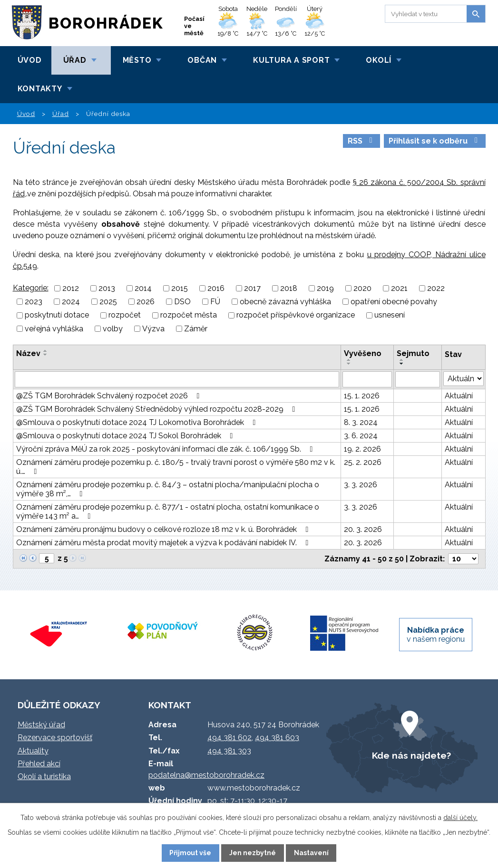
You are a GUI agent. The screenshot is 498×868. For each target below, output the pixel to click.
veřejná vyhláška (54, 329)
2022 (436, 288)
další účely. (460, 818)
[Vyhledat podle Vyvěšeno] (367, 379)
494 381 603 (277, 738)
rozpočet (125, 315)
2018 (289, 288)
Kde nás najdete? (411, 755)
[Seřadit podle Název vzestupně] (46, 351)
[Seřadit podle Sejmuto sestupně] (402, 364)
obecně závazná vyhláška (285, 302)
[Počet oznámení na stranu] (463, 559)
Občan (202, 60)
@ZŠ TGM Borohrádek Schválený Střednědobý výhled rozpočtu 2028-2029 (157, 409)
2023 (34, 302)
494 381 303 (229, 751)
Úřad (75, 60)
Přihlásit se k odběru (435, 141)
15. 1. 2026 (362, 396)
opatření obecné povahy (394, 302)
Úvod (30, 60)
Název (28, 353)
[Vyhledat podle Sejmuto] (418, 379)
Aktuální (459, 396)
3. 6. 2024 (361, 436)
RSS (362, 141)
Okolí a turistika (44, 776)
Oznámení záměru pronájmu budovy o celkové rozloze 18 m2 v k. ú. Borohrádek (164, 529)
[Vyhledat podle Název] (177, 379)
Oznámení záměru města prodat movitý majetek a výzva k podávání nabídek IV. (164, 543)
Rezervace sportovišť (55, 738)
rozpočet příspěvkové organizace (296, 315)
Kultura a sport (291, 60)
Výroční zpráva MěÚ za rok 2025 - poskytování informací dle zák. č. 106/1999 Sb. (166, 449)
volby (113, 329)
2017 (252, 288)
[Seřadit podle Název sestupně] (46, 355)
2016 (216, 288)
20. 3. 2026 (363, 529)
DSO (182, 302)
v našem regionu (436, 635)
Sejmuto (413, 353)
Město (137, 60)
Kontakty (40, 89)
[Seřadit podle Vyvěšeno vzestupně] (349, 360)
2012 (71, 288)
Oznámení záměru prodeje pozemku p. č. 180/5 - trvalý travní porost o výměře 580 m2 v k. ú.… (176, 467)
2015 (180, 288)
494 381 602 (229, 738)
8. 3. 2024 (361, 422)
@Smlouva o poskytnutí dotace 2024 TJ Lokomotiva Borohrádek (138, 422)
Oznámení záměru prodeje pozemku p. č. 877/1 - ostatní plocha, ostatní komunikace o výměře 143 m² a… (168, 511)
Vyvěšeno (363, 353)
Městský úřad (41, 725)
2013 (107, 288)
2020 (362, 288)
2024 (71, 302)
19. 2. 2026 (362, 449)
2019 (325, 288)
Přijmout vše (190, 853)
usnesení (390, 315)
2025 (108, 302)
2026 (146, 302)
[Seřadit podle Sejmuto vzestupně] (402, 360)
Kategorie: (31, 288)
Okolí (379, 60)
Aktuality (33, 751)
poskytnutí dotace (57, 315)
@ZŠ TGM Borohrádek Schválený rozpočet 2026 (110, 396)
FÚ (215, 302)
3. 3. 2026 (361, 485)
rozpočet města (189, 315)
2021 (399, 288)
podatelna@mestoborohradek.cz (206, 775)
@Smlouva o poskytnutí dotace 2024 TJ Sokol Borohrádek (126, 436)
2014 (143, 288)
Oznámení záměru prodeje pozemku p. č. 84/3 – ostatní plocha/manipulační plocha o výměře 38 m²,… (168, 489)
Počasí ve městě (194, 26)
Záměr (196, 329)
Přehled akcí (39, 764)
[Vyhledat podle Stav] (463, 379)
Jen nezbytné (253, 853)
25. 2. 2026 (363, 462)
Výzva (153, 329)
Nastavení (311, 853)
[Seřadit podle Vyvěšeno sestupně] (349, 364)
